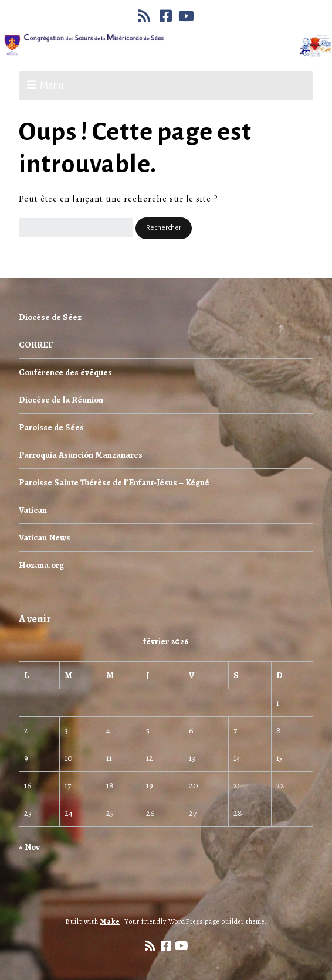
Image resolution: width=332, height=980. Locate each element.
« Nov (29, 847)
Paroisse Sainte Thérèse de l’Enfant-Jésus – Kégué (114, 482)
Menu (52, 86)
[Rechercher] (76, 227)
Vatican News (45, 537)
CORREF (36, 345)
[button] (164, 228)
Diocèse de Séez (50, 317)
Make (110, 921)
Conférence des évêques (65, 372)
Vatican (33, 510)
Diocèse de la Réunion (61, 400)
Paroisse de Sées (51, 427)
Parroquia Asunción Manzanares (81, 455)
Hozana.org (41, 565)
